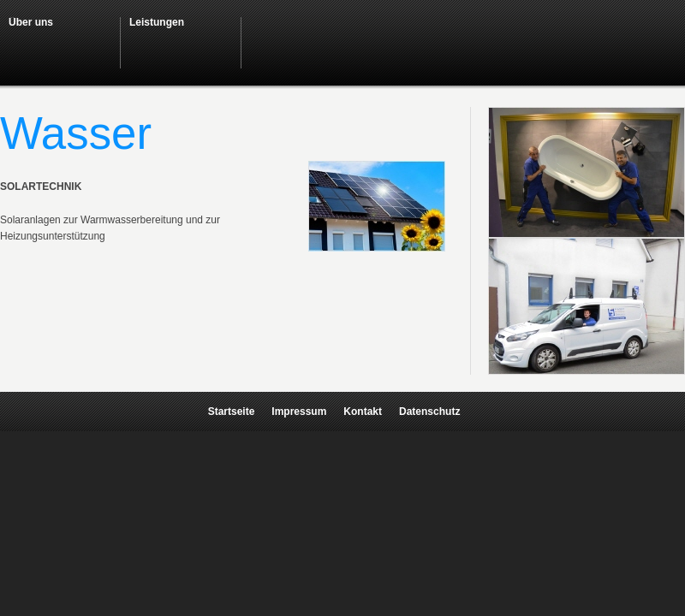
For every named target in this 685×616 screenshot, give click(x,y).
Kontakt (363, 412)
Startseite (232, 412)
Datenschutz (429, 412)
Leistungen (157, 22)
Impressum (299, 412)
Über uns (31, 22)
